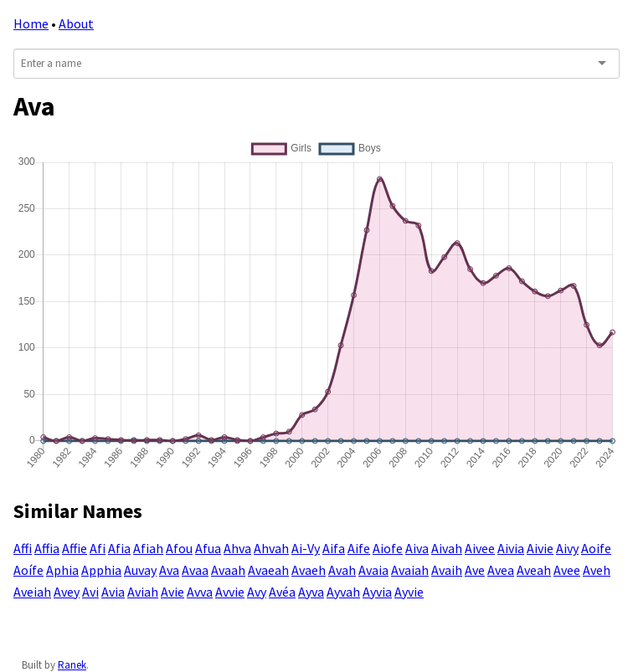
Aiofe (388, 548)
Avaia (373, 570)
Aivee (480, 548)
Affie (75, 548)
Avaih (447, 570)
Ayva (311, 592)
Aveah (534, 570)
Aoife (596, 548)
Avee (567, 570)
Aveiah (32, 592)
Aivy (567, 548)
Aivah (447, 548)
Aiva (417, 548)
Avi (90, 592)
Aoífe (28, 570)
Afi (98, 548)
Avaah (228, 570)
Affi (23, 548)
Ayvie (409, 592)
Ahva (237, 548)
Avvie (230, 592)
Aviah (143, 592)
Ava (169, 570)
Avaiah (410, 570)
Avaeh (309, 570)
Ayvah (343, 592)
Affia (47, 548)
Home (31, 23)
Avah (342, 570)
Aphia (62, 570)
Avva (200, 592)
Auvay (140, 570)
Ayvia (377, 592)
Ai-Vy (306, 548)
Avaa (195, 570)
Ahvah (271, 548)
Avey (67, 592)
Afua (208, 548)
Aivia (511, 548)
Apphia (101, 570)
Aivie (540, 548)
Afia (119, 548)
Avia (113, 592)
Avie (172, 592)
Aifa (334, 548)
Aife (359, 548)
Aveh (597, 570)
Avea (501, 570)
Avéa (282, 592)
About (76, 23)
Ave (475, 570)
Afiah (148, 548)
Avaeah (268, 570)
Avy (257, 592)
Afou (179, 548)
